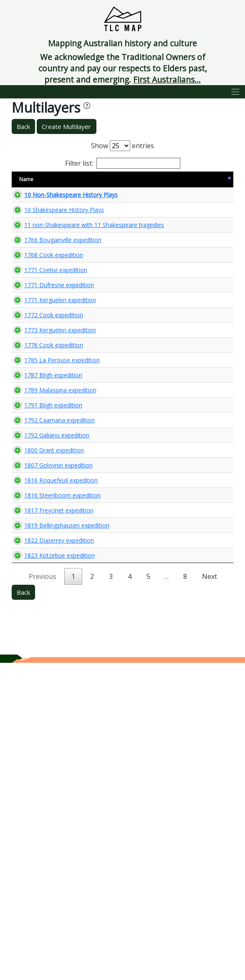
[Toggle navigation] (236, 92)
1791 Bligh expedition (38, 599)
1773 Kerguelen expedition (38, 465)
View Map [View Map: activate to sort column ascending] (182, 179)
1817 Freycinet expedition (44, 784)
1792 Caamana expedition (38, 626)
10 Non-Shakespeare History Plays (42, 203)
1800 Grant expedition (39, 676)
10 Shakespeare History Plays (42, 234)
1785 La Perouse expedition (38, 519)
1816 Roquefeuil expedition (39, 726)
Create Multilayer (66, 126)
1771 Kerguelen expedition (38, 411)
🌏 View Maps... (196, 202)
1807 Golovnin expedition (44, 699)
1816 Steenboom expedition (40, 757)
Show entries (122, 146)
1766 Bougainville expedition (40, 311)
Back (23, 126)
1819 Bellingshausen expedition (44, 811)
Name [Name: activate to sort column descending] (26, 179)
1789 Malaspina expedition (38, 572)
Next (210, 894)
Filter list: (123, 163)
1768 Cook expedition (39, 338)
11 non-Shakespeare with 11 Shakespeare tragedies (42, 272)
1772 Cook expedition (39, 438)
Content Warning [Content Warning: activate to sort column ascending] (120, 179)
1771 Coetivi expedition (41, 361)
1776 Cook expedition (39, 492)
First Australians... (167, 80)
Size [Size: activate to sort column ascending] (81, 179)
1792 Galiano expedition (42, 653)
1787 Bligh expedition (38, 546)
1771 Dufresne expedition (44, 384)
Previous (43, 894)
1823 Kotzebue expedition (38, 865)
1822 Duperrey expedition (44, 838)
